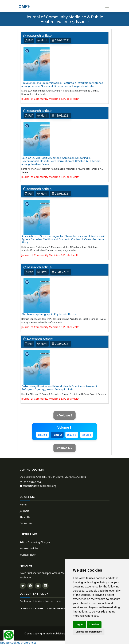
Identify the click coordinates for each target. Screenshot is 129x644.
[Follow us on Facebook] (30, 585)
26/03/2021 (61, 193)
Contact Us (26, 523)
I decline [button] (94, 625)
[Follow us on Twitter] (23, 585)
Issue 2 (57, 434)
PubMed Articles (29, 548)
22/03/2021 (61, 271)
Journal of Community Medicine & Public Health (50, 98)
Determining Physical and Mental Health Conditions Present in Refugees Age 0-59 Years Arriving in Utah (60, 387)
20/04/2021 (61, 343)
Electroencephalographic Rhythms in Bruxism (50, 314)
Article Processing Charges (35, 542)
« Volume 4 (65, 415)
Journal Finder (28, 554)
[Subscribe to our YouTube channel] (38, 585)
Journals (24, 510)
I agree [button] (79, 625)
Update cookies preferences (18, 642)
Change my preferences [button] (89, 632)
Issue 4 (87, 434)
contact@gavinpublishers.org (38, 485)
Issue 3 (72, 434)
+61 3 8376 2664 (30, 481)
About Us (25, 517)
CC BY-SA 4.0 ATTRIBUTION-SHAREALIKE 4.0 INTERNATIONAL (56, 608)
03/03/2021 (61, 40)
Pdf (29, 40)
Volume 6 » (65, 447)
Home (23, 504)
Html (42, 40)
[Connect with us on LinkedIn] (45, 585)
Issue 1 (43, 434)
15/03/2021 (61, 115)
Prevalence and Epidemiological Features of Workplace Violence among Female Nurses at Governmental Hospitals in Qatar (62, 84)
